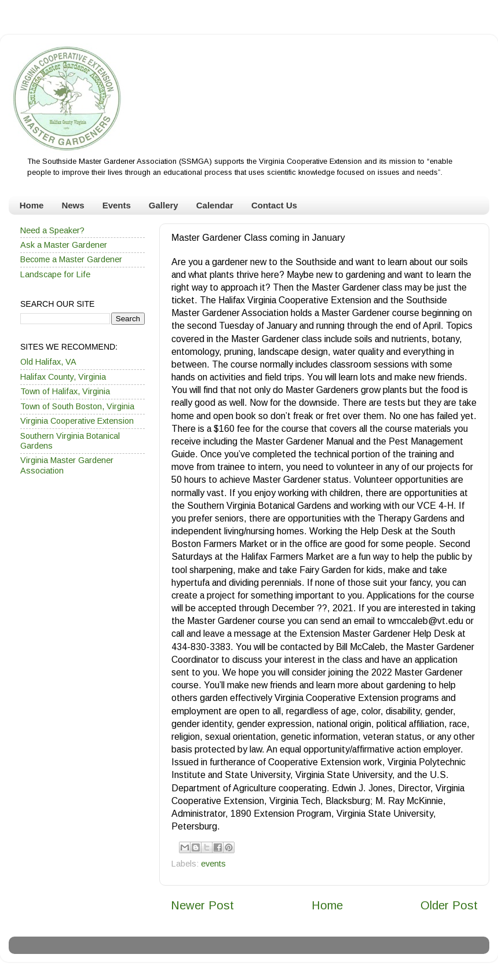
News (73, 205)
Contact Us (274, 205)
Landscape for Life (55, 274)
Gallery (164, 205)
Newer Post (202, 905)
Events (117, 205)
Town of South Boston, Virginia (77, 406)
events (213, 864)
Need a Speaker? (52, 230)
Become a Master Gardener (71, 259)
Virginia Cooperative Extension (77, 421)
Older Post (449, 905)
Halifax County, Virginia (63, 377)
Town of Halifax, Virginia (65, 391)
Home (32, 205)
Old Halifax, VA (48, 362)
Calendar (215, 205)
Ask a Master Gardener (64, 245)
